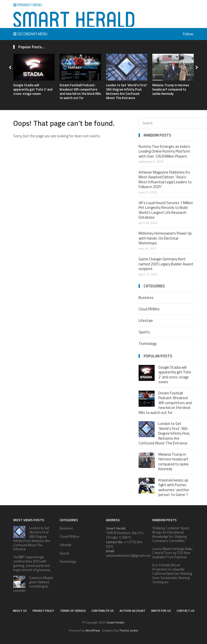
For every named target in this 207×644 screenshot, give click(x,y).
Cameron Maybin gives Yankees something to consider (33, 584)
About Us (20, 611)
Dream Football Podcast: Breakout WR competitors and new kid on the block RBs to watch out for (80, 91)
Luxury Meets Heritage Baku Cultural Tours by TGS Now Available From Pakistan (172, 553)
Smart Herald (115, 622)
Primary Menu (28, 5)
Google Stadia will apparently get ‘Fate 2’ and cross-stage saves (33, 89)
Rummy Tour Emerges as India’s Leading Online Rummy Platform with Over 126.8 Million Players (164, 151)
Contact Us (186, 611)
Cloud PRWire (149, 309)
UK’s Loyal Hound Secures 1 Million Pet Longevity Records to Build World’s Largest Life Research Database (166, 210)
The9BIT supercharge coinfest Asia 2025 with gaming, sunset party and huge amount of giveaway (32, 563)
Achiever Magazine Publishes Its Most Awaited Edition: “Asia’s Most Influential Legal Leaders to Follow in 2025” (165, 180)
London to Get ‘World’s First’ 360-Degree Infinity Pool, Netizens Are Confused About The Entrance (127, 91)
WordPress (93, 630)
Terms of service (73, 611)
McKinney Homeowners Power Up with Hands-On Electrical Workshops (165, 238)
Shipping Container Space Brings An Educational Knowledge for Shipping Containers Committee (171, 534)
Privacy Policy (43, 611)
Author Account (132, 611)
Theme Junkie (129, 630)
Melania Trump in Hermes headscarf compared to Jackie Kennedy (171, 89)
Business (146, 297)
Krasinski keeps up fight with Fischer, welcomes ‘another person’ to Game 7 (174, 487)
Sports (144, 332)
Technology (148, 344)
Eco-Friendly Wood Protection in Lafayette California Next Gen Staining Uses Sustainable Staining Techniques (172, 573)
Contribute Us (103, 611)
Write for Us (161, 611)
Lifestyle (146, 320)
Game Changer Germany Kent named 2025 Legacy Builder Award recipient (166, 264)
